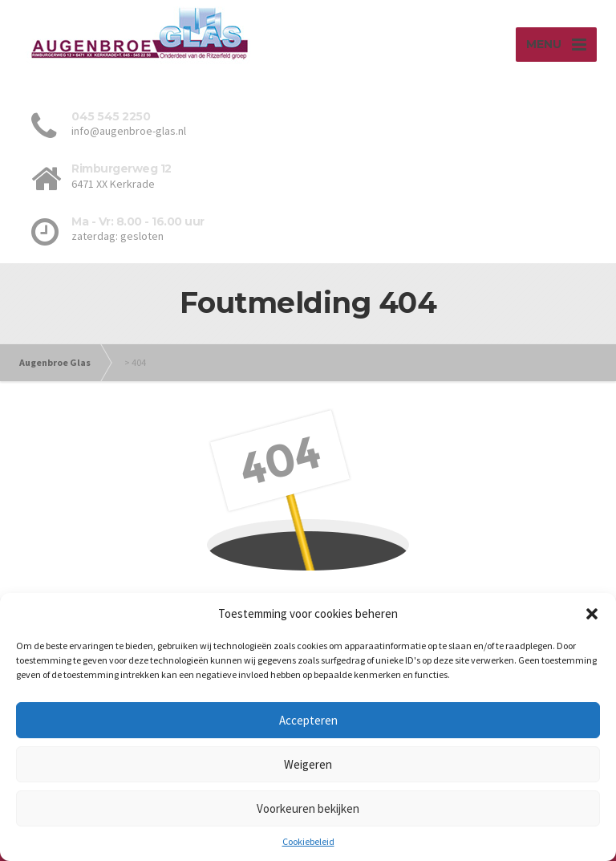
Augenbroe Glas (55, 362)
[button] (592, 614)
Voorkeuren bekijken (308, 808)
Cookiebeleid (308, 841)
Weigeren (308, 764)
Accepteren (308, 720)
